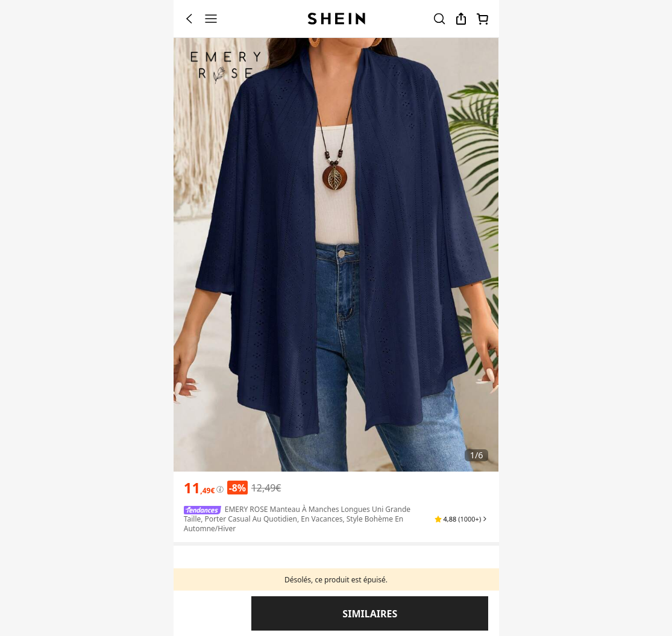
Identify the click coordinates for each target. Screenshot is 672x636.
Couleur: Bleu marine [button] (226, 576)
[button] (461, 519)
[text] (199, 488)
